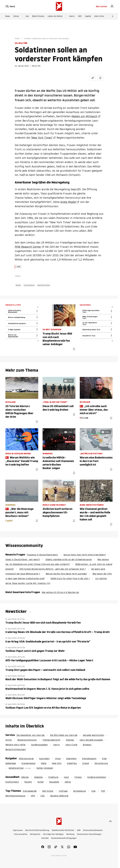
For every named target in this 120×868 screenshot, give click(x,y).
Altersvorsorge (26, 758)
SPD (33, 796)
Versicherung (101, 763)
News (8, 16)
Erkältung (53, 777)
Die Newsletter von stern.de (31, 735)
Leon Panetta (29, 285)
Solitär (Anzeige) (45, 768)
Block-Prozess (38, 16)
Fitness (78, 777)
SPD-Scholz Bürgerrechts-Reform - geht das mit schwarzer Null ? (53, 569)
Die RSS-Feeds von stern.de (64, 735)
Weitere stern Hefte (15, 745)
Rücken (28, 782)
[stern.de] (59, 7)
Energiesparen (89, 758)
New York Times (44, 285)
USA (93, 791)
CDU (43, 796)
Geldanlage (11, 763)
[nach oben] (110, 821)
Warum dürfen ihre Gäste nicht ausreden (66, 574)
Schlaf (41, 782)
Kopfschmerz (12, 782)
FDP (103, 791)
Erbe (104, 758)
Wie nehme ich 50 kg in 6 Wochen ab (60, 592)
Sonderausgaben (39, 745)
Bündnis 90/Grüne (59, 796)
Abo (101, 7)
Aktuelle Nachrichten (93, 735)
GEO (80, 16)
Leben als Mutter (55, 16)
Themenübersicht (51, 740)
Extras (16, 16)
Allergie (25, 777)
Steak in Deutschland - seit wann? (23, 559)
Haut (66, 777)
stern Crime (99, 16)
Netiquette (35, 834)
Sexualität (54, 782)
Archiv (9, 740)
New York (57, 763)
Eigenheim (71, 758)
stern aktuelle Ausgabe (91, 740)
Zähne (68, 782)
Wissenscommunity (27, 740)
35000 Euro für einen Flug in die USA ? (70, 578)
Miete (44, 763)
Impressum (18, 830)
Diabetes (39, 777)
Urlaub (86, 763)
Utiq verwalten (21, 834)
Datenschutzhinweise (93, 830)
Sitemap (70, 740)
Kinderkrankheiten (97, 777)
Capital (88, 16)
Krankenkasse (28, 763)
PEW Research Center (28, 247)
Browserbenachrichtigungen (64, 838)
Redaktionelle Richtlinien (63, 830)
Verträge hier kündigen (53, 834)
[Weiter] (113, 16)
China (58, 758)
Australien (44, 758)
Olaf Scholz (48, 791)
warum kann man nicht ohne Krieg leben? (85, 555)
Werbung (70, 834)
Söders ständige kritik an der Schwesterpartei (69, 559)
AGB (79, 830)
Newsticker (17, 611)
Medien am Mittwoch (84, 116)
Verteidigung (79, 791)
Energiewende (30, 791)
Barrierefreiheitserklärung (37, 830)
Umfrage (63, 791)
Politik (17, 39)
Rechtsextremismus (15, 796)
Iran (27, 16)
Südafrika (72, 763)
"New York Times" (42, 138)
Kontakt (45, 838)
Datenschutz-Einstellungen (89, 834)
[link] (112, 7)
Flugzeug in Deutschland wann (42, 555)
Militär (18, 285)
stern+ (72, 16)
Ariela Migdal (68, 202)
